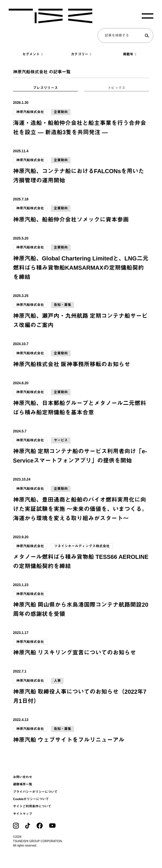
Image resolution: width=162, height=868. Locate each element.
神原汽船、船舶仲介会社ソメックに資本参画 (71, 220)
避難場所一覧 (23, 784)
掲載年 (130, 54)
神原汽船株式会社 (30, 112)
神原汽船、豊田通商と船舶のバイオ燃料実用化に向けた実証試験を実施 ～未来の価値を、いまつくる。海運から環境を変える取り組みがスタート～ (80, 509)
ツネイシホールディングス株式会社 (82, 546)
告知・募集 (62, 305)
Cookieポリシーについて (31, 799)
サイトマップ (23, 814)
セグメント (32, 54)
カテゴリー (81, 54)
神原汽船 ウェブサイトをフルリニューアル (69, 740)
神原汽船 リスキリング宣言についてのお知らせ (75, 653)
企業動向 (61, 112)
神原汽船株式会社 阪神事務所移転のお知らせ (72, 364)
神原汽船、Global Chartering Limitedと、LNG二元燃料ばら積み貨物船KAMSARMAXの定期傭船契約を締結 (81, 268)
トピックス (117, 88)
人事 (57, 681)
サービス (61, 440)
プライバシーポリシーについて (35, 792)
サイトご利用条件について (32, 806)
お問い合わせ (23, 777)
